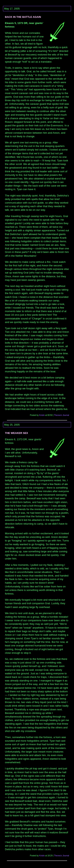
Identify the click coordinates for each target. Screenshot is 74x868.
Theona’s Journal (61, 415)
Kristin (42, 415)
